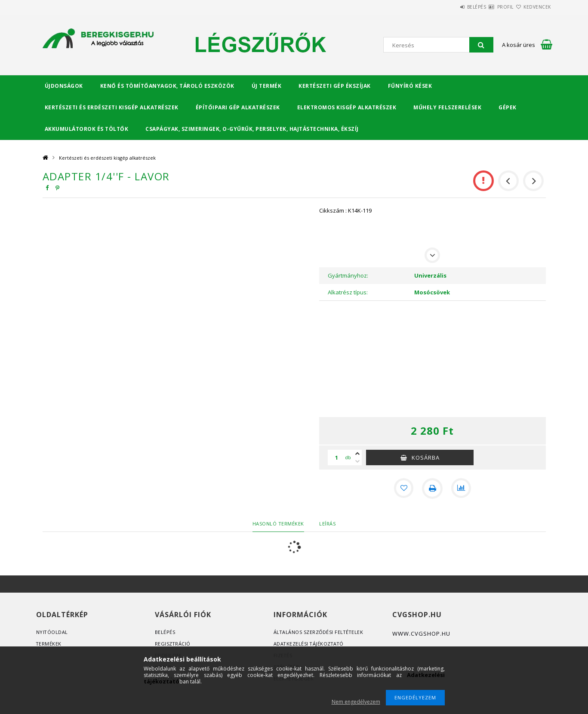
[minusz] (357, 461)
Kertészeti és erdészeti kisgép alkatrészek (112, 107)
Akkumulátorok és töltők (87, 129)
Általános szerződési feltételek (319, 632)
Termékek (49, 644)
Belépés (451, 7)
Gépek (508, 107)
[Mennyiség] (336, 457)
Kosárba (426, 457)
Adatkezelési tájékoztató (309, 644)
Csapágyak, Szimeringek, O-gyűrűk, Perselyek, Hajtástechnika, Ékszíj (252, 129)
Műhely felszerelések (447, 107)
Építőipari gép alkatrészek (238, 107)
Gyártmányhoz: (348, 275)
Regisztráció (173, 644)
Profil (490, 7)
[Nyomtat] (432, 488)
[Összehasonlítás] (462, 488)
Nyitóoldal (52, 632)
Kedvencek (532, 7)
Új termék (267, 86)
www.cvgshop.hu (421, 634)
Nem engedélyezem (356, 702)
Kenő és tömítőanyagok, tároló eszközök (167, 86)
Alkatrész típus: (348, 292)
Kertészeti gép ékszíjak (335, 86)
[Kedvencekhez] (403, 488)
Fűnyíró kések (410, 86)
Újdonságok (64, 86)
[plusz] (357, 454)
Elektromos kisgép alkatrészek (347, 107)
